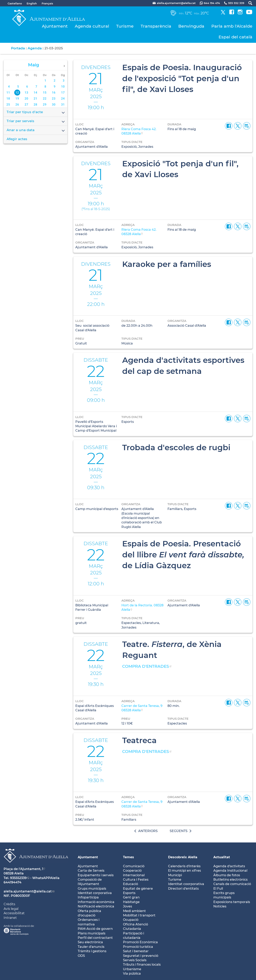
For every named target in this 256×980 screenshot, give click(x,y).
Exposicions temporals (232, 902)
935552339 (18, 878)
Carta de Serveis (91, 871)
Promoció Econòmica (140, 942)
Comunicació (134, 866)
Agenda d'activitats (229, 866)
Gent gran (131, 897)
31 (63, 105)
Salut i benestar (136, 951)
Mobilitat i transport (139, 915)
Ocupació (131, 920)
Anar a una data (36, 130)
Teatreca (139, 740)
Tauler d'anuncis (91, 947)
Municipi (175, 875)
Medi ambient (134, 911)
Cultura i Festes (136, 880)
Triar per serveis (36, 121)
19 (17, 99)
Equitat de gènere (138, 889)
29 (45, 105)
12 (17, 93)
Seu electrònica (90, 942)
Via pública (132, 974)
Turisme (125, 26)
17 (63, 93)
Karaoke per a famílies (167, 264)
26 (17, 105)
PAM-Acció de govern (95, 929)
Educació (131, 884)
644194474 (13, 882)
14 (35, 93)
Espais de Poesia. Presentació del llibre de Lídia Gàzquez (183, 554)
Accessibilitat (14, 913)
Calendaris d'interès (184, 866)
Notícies (220, 906)
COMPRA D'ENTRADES (146, 666)
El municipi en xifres (184, 871)
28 (35, 105)
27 (26, 105)
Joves (127, 906)
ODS (81, 956)
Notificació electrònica (96, 906)
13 (26, 93)
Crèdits (9, 904)
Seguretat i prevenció (141, 956)
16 (54, 93)
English (32, 3)
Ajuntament (55, 26)
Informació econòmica (96, 902)
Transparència (156, 26)
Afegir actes (17, 139)
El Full (218, 889)
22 (45, 99)
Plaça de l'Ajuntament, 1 (23, 869)
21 (35, 99)
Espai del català (235, 37)
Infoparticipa (88, 897)
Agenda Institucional (230, 871)
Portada (18, 48)
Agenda (35, 48)
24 (63, 99)
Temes (129, 857)
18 (8, 99)
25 (8, 105)
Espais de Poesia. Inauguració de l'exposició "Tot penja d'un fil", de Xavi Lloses (182, 78)
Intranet (10, 918)
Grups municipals (92, 889)
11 (8, 93)
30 (54, 105)
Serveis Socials (135, 960)
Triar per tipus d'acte (36, 112)
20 (26, 99)
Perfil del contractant (95, 938)
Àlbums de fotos (227, 875)
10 (63, 87)
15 (45, 93)
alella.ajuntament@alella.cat (28, 891)
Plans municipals (92, 933)
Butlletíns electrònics (230, 880)
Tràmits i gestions (92, 951)
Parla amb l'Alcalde (232, 26)
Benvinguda (191, 26)
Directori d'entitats (183, 889)
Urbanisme (132, 969)
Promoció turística (138, 947)
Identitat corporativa (95, 893)
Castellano (15, 3)
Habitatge (131, 902)
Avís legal (11, 909)
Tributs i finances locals (142, 965)
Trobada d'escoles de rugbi (176, 447)
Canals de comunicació (232, 884)
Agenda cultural (92, 26)
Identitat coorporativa (186, 884)
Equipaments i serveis (96, 875)
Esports (129, 893)
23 (54, 99)
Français (47, 3)
